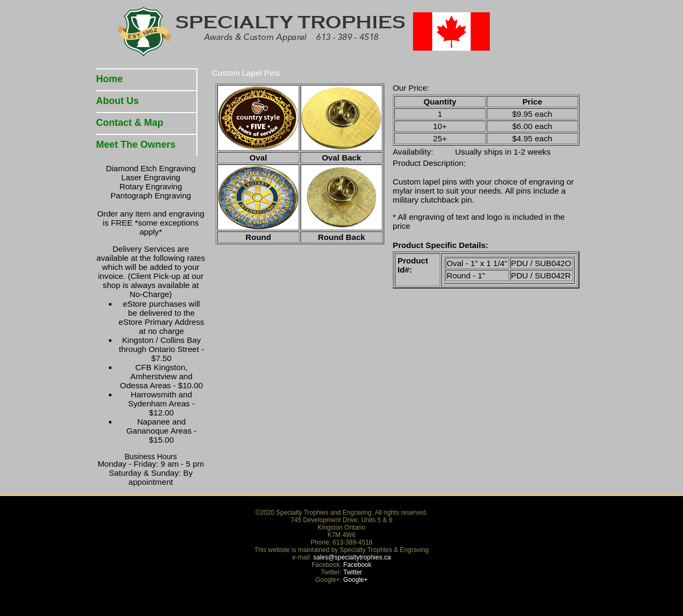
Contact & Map (130, 123)
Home (109, 79)
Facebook (357, 565)
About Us (117, 101)
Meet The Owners (136, 145)
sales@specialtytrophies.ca (352, 557)
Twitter (352, 572)
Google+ (355, 580)
